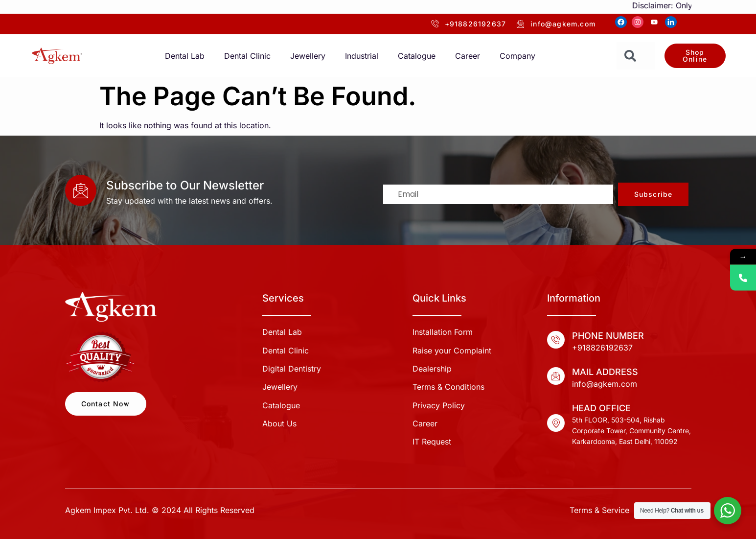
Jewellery (308, 56)
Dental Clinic (247, 56)
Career (468, 56)
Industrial (362, 56)
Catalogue (417, 56)
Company (517, 56)
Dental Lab (185, 56)
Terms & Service (599, 510)
